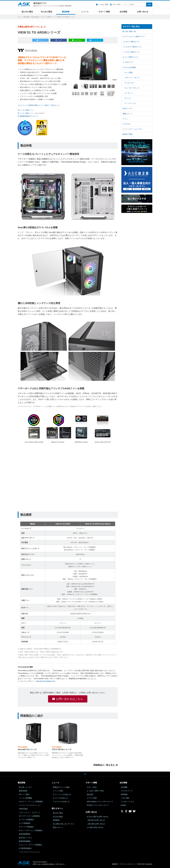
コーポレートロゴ (127, 802)
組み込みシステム (25, 838)
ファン (125, 119)
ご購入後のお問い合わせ (96, 824)
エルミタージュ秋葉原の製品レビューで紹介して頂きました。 (39, 105)
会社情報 (123, 12)
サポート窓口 (117, 5)
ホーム (20, 17)
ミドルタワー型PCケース (132, 47)
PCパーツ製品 (24, 794)
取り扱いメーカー (25, 787)
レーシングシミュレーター (133, 129)
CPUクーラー (128, 109)
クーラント (129, 93)
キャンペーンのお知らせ (62, 794)
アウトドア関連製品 (26, 827)
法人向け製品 (47, 12)
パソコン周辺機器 (25, 798)
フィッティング (130, 103)
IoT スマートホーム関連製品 (29, 816)
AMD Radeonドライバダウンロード (100, 802)
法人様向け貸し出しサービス (64, 824)
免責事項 (115, 864)
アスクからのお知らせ (61, 802)
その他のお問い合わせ (95, 827)
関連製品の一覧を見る (104, 765)
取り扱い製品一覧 (129, 31)
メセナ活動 (125, 798)
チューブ (128, 98)
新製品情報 (23, 791)
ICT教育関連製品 (25, 848)
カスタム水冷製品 (129, 67)
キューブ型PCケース (130, 57)
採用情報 (124, 794)
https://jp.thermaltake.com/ (46, 681)
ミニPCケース (128, 62)
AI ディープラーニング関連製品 (31, 830)
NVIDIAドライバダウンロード (98, 805)
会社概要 (124, 787)
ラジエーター (129, 83)
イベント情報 (58, 791)
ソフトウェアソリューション (30, 852)
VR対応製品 (23, 809)
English (123, 805)
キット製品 (129, 73)
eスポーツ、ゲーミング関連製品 (31, 802)
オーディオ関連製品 (26, 820)
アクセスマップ (127, 791)
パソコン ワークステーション (30, 805)
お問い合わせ (143, 12)
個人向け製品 (27, 12)
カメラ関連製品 (25, 823)
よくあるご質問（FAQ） (96, 791)
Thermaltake (35, 17)
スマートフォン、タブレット (30, 812)
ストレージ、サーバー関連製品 (30, 845)
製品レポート (58, 827)
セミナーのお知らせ (60, 798)
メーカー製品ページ (27, 110)
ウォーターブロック (132, 88)
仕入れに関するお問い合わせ (98, 817)
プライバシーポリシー (127, 864)
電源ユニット (128, 114)
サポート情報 (104, 12)
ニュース (85, 12)
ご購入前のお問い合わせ (96, 820)
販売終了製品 (128, 134)
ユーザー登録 (92, 798)
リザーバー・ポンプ (132, 78)
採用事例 (56, 820)
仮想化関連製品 (25, 834)
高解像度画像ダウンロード (29, 116)
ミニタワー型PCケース (131, 52)
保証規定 (90, 794)
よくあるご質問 (103, 5)
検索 (149, 5)
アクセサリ (127, 124)
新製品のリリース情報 (61, 787)
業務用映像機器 (25, 841)
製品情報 (66, 12)
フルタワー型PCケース (48, 17)
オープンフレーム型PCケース (134, 36)
